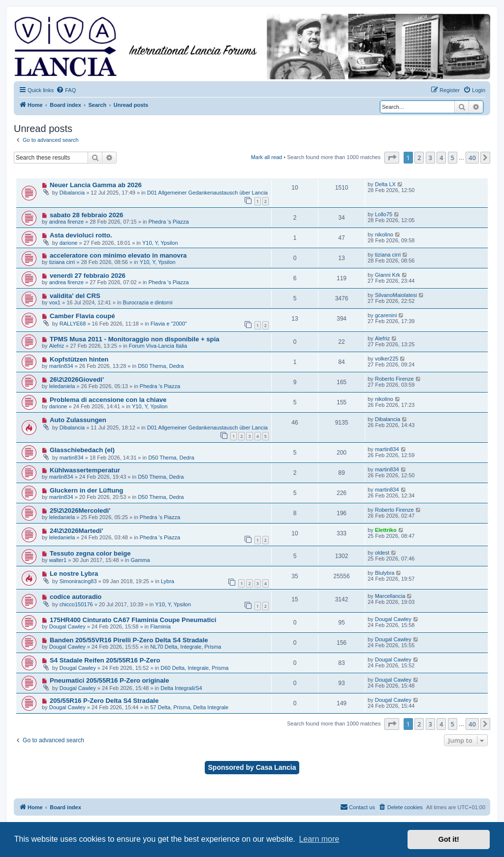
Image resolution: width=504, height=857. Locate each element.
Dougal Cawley (67, 626)
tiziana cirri (62, 262)
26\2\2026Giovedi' (77, 379)
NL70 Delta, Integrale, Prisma (186, 647)
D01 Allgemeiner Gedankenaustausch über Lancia (207, 193)
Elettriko (386, 530)
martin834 (61, 366)
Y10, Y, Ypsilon (160, 243)
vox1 (55, 302)
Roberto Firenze (394, 379)
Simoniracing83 (78, 581)
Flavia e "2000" (169, 324)
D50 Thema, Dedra (161, 366)
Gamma (140, 560)
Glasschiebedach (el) (82, 450)
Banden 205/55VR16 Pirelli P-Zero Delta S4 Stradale (129, 640)
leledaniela (62, 386)
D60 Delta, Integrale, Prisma (194, 668)
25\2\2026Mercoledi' (80, 511)
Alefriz (57, 346)
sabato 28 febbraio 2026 (87, 215)
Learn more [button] (319, 839)
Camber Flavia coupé (82, 316)
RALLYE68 (73, 324)
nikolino (384, 234)
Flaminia (160, 626)
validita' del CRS (75, 296)
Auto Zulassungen (78, 420)
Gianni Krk (388, 275)
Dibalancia (72, 193)
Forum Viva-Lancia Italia (158, 346)
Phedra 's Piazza (169, 222)
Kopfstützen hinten (79, 359)
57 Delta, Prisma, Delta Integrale (189, 707)
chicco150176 (76, 604)
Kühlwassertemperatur (85, 470)
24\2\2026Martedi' (77, 531)
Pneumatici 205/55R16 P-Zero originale (110, 680)
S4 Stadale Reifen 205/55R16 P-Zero (105, 660)
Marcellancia (390, 596)
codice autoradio (76, 597)
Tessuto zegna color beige (90, 553)
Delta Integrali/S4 (181, 688)
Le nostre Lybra (74, 574)
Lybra (168, 581)
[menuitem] (66, 90)
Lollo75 (384, 214)
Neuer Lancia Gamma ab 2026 (96, 185)
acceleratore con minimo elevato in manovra (118, 255)
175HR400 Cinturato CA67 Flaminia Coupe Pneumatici (133, 620)
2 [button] (419, 158)
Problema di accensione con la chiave (108, 400)
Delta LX (385, 184)
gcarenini (386, 315)
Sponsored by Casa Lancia (252, 767)
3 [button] (430, 158)
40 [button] (472, 158)
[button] (392, 158)
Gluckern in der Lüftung (86, 490)
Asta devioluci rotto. (81, 235)
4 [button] (441, 158)
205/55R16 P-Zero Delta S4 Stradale (104, 701)
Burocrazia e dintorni (148, 302)
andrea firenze (66, 222)
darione (69, 243)
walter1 (58, 560)
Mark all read (267, 157)
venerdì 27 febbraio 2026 (88, 276)
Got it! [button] (449, 839)
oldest (382, 553)
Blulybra (385, 573)
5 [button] (453, 158)
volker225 (387, 359)
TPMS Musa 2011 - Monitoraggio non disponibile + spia (135, 339)
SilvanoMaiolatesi (396, 295)
